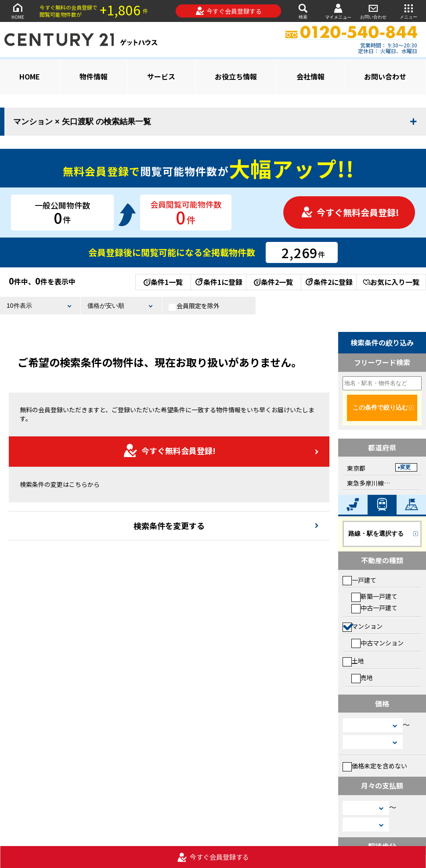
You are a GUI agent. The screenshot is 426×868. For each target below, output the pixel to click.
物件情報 (94, 76)
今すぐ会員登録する (229, 11)
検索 (303, 11)
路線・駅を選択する (376, 533)
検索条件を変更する (169, 526)
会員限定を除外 (194, 306)
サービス (161, 76)
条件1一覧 (163, 282)
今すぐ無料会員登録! (350, 212)
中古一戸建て (374, 608)
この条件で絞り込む (380, 407)
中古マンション (377, 643)
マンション (363, 626)
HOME (18, 11)
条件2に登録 (329, 282)
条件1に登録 (218, 282)
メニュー (408, 11)
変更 (405, 467)
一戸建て (359, 580)
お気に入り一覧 (391, 282)
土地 (353, 661)
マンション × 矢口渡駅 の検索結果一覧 (82, 122)
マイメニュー (338, 11)
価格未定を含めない (375, 766)
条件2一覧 (273, 282)
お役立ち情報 (236, 76)
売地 (362, 677)
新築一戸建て (374, 596)
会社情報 (310, 76)
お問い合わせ (373, 11)
